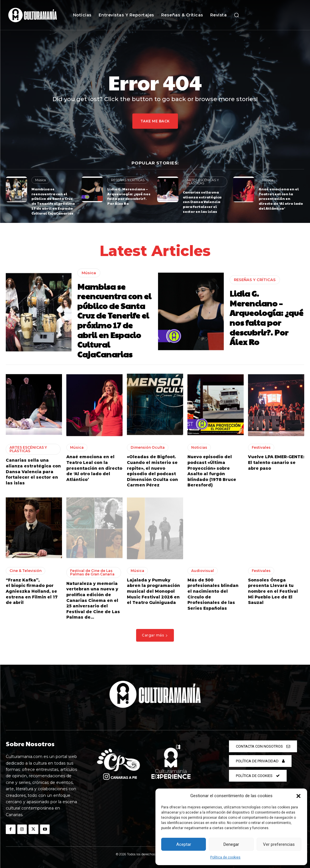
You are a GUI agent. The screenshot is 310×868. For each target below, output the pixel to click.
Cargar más (155, 635)
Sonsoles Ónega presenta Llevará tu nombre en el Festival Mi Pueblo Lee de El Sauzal (273, 591)
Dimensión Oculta (148, 447)
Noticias (199, 447)
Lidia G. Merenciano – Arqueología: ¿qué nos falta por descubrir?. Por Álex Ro (129, 196)
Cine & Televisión (26, 571)
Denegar (231, 844)
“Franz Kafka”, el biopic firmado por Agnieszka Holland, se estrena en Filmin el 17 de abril (32, 591)
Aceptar (184, 844)
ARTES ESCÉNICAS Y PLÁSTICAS (203, 182)
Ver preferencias (279, 844)
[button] (298, 796)
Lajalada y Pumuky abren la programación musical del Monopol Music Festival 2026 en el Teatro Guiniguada (153, 591)
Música (41, 180)
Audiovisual (203, 571)
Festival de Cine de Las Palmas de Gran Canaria (92, 572)
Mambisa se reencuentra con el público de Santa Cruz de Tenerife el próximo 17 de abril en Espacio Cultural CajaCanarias (53, 201)
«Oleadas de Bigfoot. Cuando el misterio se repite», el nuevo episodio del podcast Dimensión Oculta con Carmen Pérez (152, 471)
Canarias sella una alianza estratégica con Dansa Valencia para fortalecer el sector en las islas (202, 202)
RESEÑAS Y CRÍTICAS (128, 180)
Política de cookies (225, 857)
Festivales (261, 447)
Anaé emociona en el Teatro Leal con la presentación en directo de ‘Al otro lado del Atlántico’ (281, 199)
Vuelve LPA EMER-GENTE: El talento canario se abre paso (276, 462)
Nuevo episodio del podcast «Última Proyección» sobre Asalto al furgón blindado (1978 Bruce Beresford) (212, 471)
